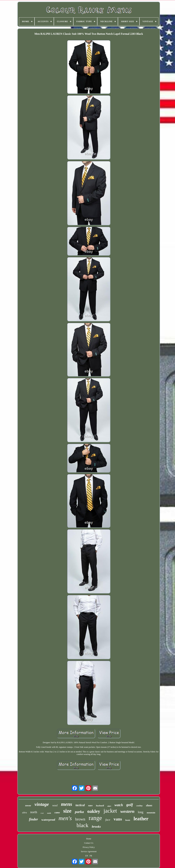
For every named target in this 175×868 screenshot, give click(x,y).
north (34, 812)
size (67, 811)
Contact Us (89, 843)
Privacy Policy (89, 847)
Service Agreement (89, 851)
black (82, 825)
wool (55, 805)
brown (80, 819)
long (141, 812)
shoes (149, 805)
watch (119, 805)
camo (57, 813)
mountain (151, 813)
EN (87, 856)
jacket (110, 811)
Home (89, 839)
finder (33, 819)
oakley (94, 811)
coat (42, 813)
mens (67, 804)
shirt (109, 806)
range (95, 818)
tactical (80, 805)
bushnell (100, 806)
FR (91, 856)
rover (28, 806)
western (127, 811)
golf (130, 805)
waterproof (48, 820)
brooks (96, 827)
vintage (42, 804)
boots (128, 820)
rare (90, 806)
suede (49, 813)
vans (118, 819)
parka (79, 812)
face (108, 820)
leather (141, 819)
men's (65, 818)
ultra (25, 813)
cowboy (140, 806)
